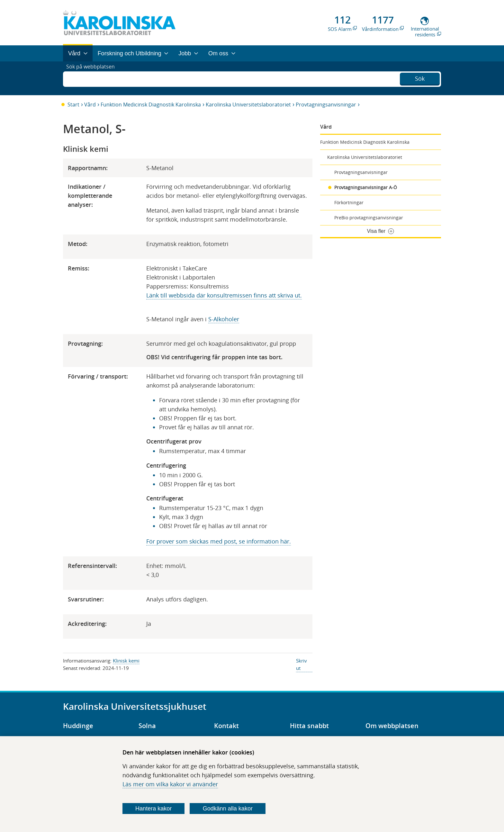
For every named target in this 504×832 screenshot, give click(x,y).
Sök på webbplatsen (93, 78)
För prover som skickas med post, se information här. (219, 541)
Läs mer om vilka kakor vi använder (170, 784)
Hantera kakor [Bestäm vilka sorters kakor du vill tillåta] (153, 809)
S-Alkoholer (224, 319)
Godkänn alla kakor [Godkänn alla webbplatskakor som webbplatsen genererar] (228, 809)
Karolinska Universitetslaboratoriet (248, 105)
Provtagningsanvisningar (326, 105)
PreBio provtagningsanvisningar (369, 218)
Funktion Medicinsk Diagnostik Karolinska (151, 105)
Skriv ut (301, 664)
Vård (90, 105)
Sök (420, 78)
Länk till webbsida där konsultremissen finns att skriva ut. (224, 295)
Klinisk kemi (126, 661)
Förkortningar (349, 202)
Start (73, 105)
